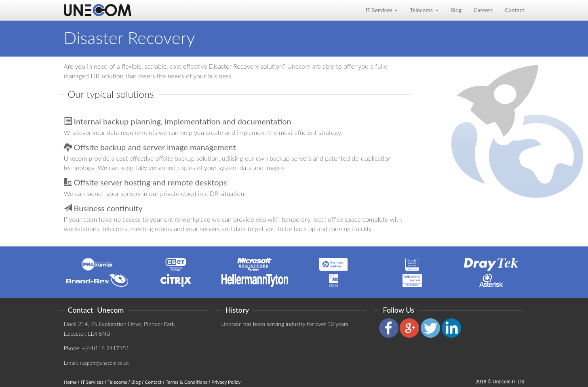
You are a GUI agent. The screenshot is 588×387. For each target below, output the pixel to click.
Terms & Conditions (187, 382)
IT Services (92, 382)
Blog (456, 10)
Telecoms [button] (424, 10)
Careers (483, 10)
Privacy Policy (226, 382)
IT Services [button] (382, 10)
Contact (515, 10)
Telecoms (117, 382)
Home (70, 382)
